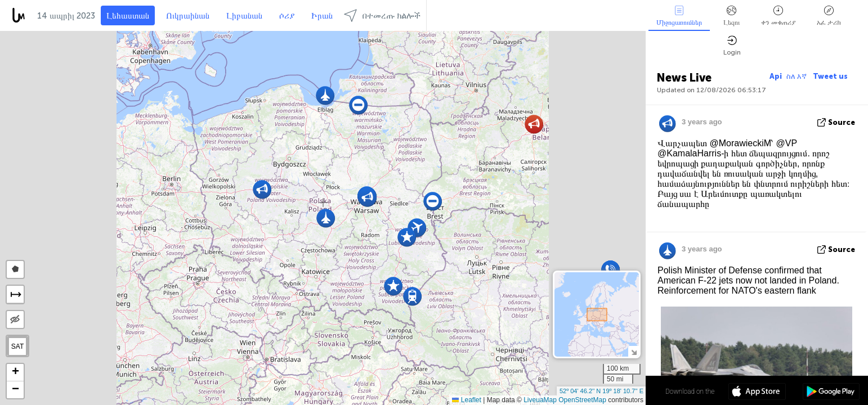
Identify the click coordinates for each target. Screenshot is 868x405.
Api (776, 76)
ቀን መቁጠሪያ (778, 16)
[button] (325, 95)
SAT (17, 346)
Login (732, 46)
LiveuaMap (540, 400)
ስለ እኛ (797, 76)
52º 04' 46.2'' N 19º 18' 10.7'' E (601, 391)
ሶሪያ (287, 16)
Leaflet (466, 400)
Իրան (322, 16)
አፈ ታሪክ (829, 16)
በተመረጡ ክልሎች (382, 15)
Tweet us (830, 76)
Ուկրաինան (188, 16)
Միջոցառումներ (679, 16)
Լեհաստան (128, 16)
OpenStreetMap (582, 400)
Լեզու (731, 16)
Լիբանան (244, 16)
